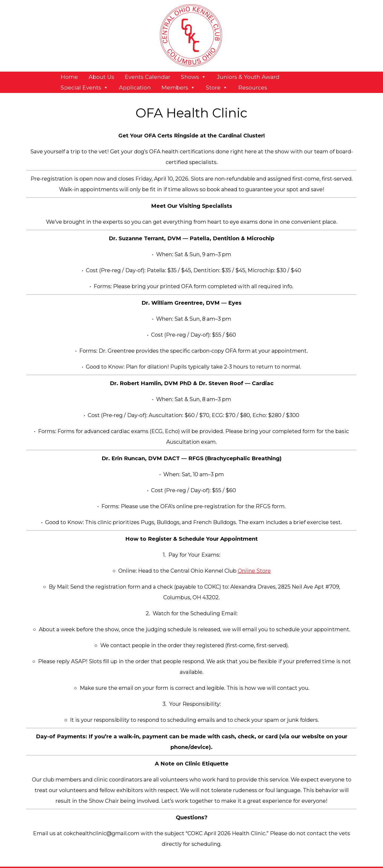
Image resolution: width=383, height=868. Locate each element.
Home (69, 77)
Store (217, 87)
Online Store (254, 571)
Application (135, 87)
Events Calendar (147, 77)
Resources (253, 87)
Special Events (84, 87)
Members (178, 87)
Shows (193, 77)
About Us (101, 77)
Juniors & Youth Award (248, 77)
